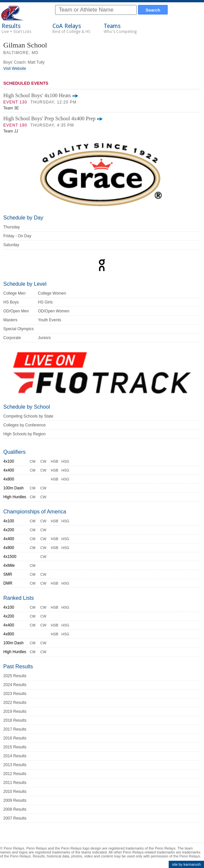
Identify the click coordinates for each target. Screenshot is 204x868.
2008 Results (15, 809)
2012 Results (15, 774)
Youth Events (50, 320)
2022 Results (15, 703)
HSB (55, 461)
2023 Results (15, 694)
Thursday (12, 227)
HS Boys (11, 302)
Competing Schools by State (28, 416)
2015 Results (15, 747)
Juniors (44, 338)
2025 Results (15, 676)
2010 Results (15, 792)
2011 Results (15, 783)
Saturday (11, 245)
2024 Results (15, 685)
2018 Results (15, 720)
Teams (120, 28)
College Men (14, 293)
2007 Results (15, 818)
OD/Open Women (54, 311)
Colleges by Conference (24, 425)
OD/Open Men (16, 311)
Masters (10, 320)
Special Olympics (18, 329)
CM (33, 461)
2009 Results (15, 800)
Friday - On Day (17, 236)
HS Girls (45, 302)
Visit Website (15, 69)
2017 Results (15, 729)
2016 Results (15, 738)
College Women (52, 293)
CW (43, 461)
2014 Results (15, 756)
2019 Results (15, 711)
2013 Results (15, 765)
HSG (65, 461)
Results (17, 28)
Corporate (12, 338)
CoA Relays (71, 28)
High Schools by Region (24, 434)
